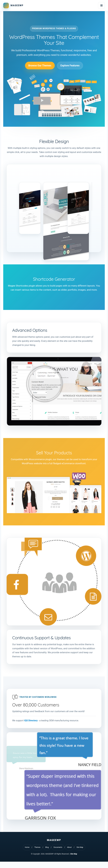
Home (27, 854)
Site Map (80, 854)
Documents (58, 854)
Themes (37, 854)
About (69, 854)
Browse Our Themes (40, 66)
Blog (47, 854)
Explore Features (70, 66)
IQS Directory (32, 727)
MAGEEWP (17, 5)
